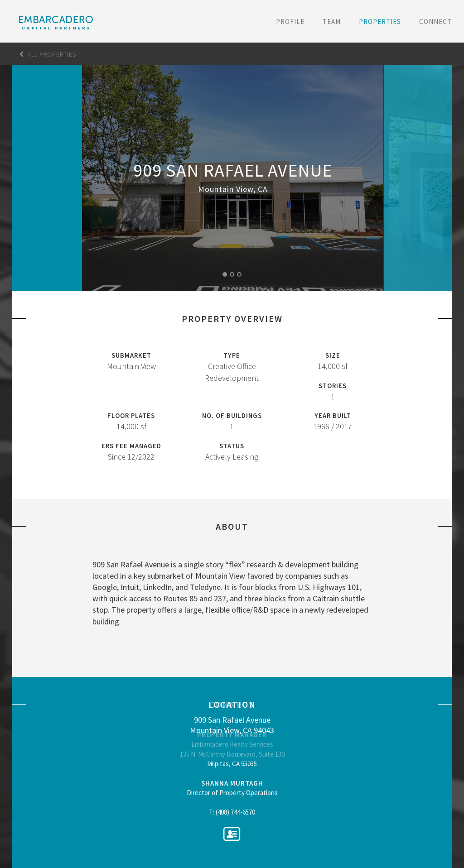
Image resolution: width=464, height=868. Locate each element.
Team (332, 22)
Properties (380, 22)
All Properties (48, 54)
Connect (435, 22)
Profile (290, 22)
